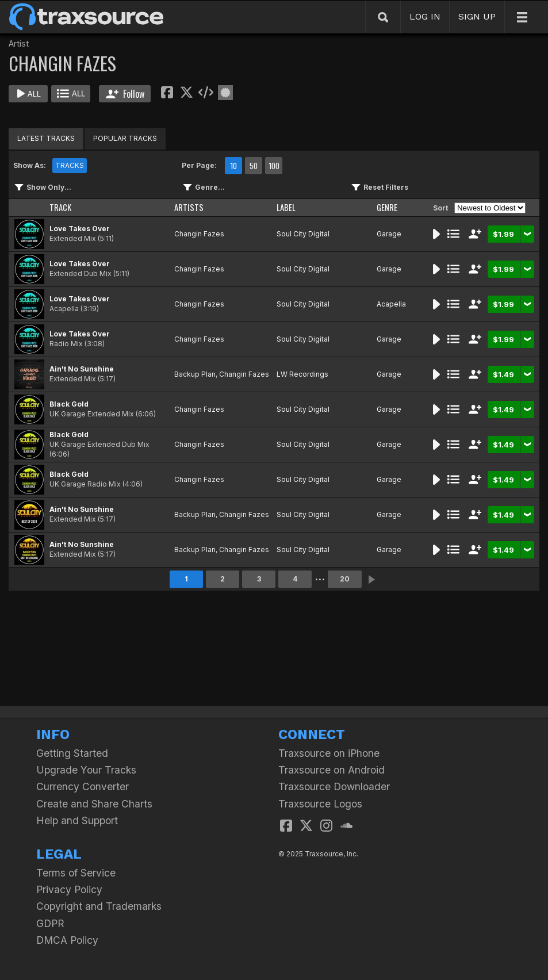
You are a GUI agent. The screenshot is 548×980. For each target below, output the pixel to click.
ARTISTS (189, 207)
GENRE (387, 207)
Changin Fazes (199, 234)
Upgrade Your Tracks (86, 770)
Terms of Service (76, 873)
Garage (389, 234)
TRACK (60, 207)
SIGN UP (477, 16)
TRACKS (70, 165)
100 (274, 166)
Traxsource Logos (320, 804)
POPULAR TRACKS (125, 138)
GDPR (50, 923)
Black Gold (69, 404)
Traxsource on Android (332, 770)
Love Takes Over (80, 229)
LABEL (286, 207)
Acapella (391, 304)
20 (345, 579)
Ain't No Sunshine (82, 369)
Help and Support (77, 820)
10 (233, 166)
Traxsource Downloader (334, 786)
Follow (125, 94)
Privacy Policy (69, 889)
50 (254, 166)
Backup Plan (195, 374)
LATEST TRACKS (46, 138)
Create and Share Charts (94, 804)
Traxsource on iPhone (329, 753)
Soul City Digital (303, 234)
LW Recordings (302, 374)
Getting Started (72, 753)
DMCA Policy (67, 940)
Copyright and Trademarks (99, 906)
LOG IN (425, 16)
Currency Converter (83, 786)
